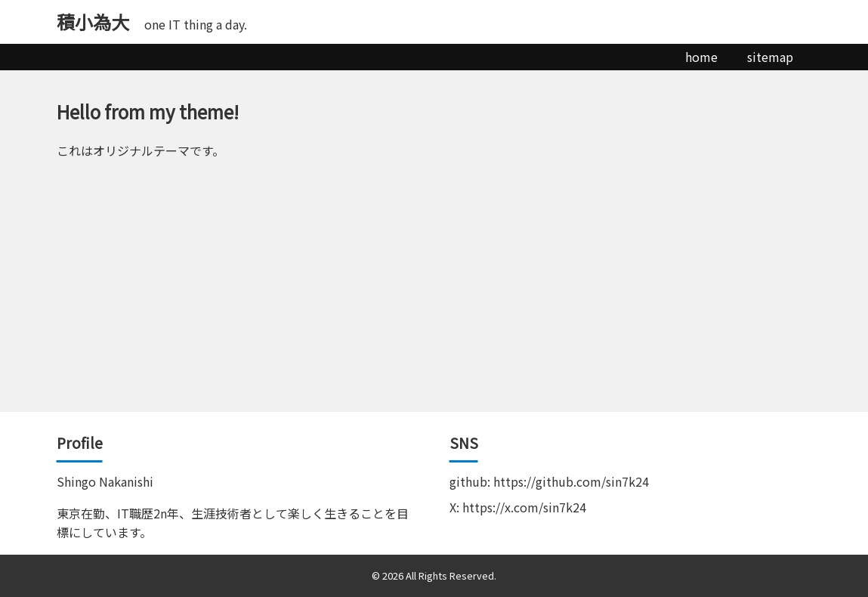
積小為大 (93, 22)
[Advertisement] (434, 298)
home (701, 57)
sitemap (770, 57)
